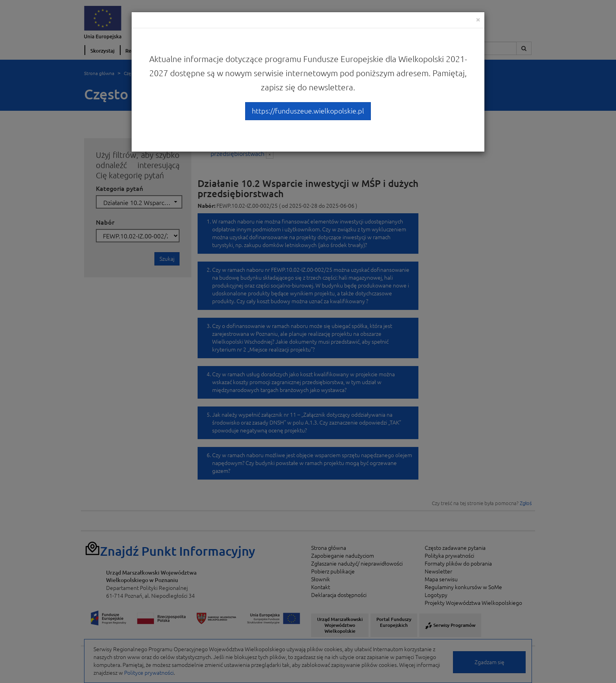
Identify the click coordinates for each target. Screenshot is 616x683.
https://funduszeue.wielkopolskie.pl (308, 111)
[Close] (478, 19)
